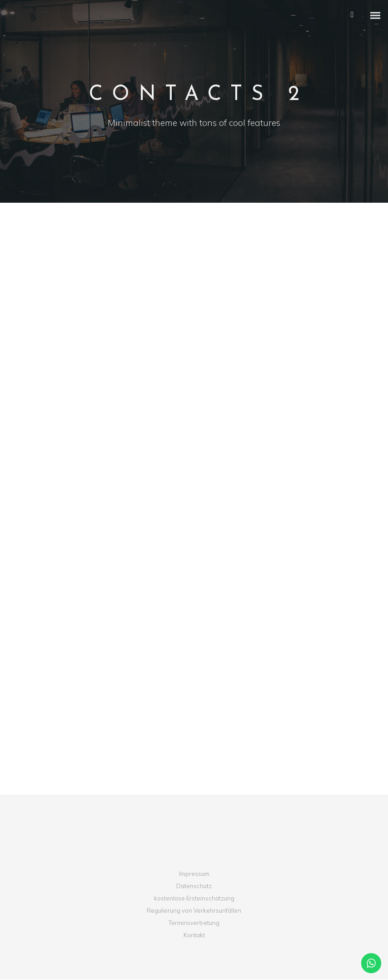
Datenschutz (194, 886)
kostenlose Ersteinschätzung (194, 898)
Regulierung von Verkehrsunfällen (194, 911)
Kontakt (194, 935)
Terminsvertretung (194, 923)
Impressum (194, 874)
